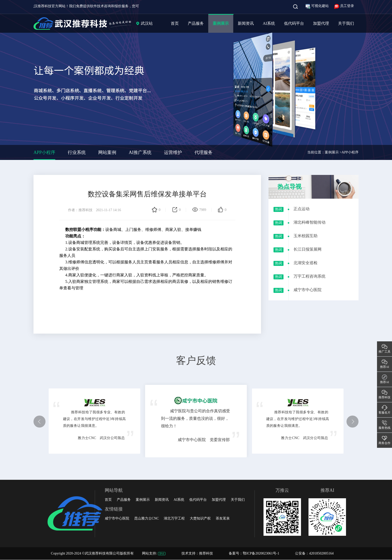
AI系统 (269, 23)
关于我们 (346, 23)
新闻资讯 (246, 23)
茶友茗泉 (223, 518)
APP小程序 (44, 152)
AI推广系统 (140, 152)
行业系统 (77, 152)
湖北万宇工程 (174, 518)
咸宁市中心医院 (117, 518)
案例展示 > (333, 152)
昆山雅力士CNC (147, 518)
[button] (39, 422)
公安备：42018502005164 (314, 553)
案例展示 (221, 23)
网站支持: (154, 553)
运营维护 (173, 152)
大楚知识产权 (200, 518)
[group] (196, 80)
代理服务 (203, 152)
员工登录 (344, 6)
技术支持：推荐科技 (198, 553)
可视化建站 (318, 6)
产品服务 (196, 23)
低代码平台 (294, 23)
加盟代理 (321, 23)
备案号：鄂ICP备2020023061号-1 (254, 553)
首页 (175, 23)
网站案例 (107, 152)
